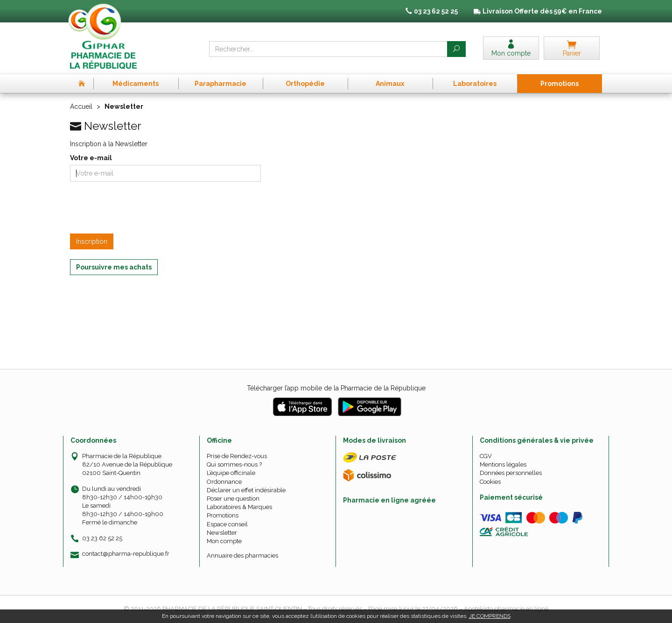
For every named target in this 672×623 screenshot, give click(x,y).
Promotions (223, 515)
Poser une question (233, 499)
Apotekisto (506, 609)
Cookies (490, 482)
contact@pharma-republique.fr (126, 554)
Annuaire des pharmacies (242, 556)
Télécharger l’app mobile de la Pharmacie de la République (336, 388)
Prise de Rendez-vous (237, 456)
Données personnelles (511, 473)
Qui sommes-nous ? (234, 464)
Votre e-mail (91, 158)
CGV (486, 456)
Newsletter (222, 533)
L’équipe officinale (231, 473)
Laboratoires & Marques (239, 507)
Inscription (92, 241)
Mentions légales (503, 464)
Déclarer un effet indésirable (246, 490)
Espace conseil (227, 524)
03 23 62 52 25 (102, 538)
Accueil (81, 106)
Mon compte (224, 541)
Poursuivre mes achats (114, 267)
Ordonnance (224, 482)
